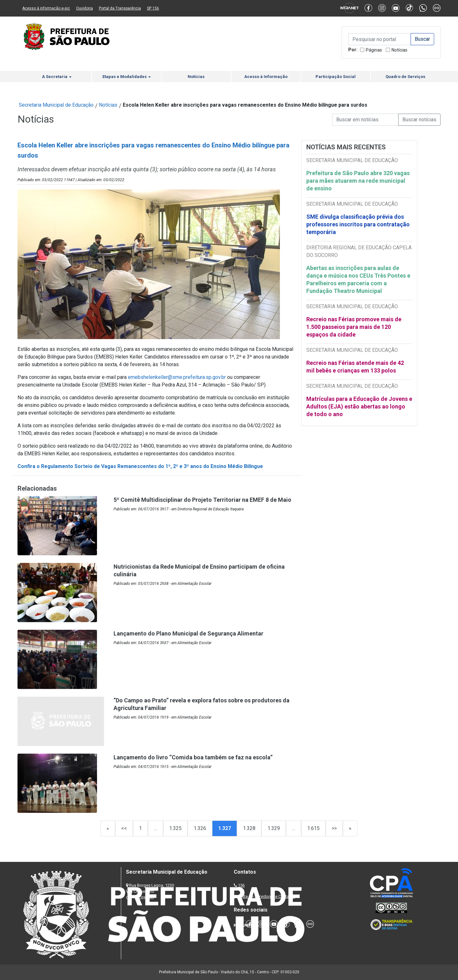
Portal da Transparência (120, 8)
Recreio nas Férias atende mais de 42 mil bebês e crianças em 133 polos (355, 367)
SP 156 (153, 8)
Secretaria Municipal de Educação (56, 105)
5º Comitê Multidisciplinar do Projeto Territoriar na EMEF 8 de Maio (202, 500)
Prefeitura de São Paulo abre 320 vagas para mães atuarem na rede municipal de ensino (358, 181)
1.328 (249, 828)
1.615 (313, 828)
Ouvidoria (84, 8)
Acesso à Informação (266, 77)
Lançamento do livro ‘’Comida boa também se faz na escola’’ (193, 757)
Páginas (374, 50)
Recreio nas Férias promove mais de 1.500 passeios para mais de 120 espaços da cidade (354, 327)
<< (124, 828)
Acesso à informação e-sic (46, 8)
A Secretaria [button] (57, 77)
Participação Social (336, 77)
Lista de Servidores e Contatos (267, 896)
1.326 (200, 828)
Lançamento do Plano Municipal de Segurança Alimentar (188, 633)
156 (241, 885)
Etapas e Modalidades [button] (127, 77)
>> (334, 828)
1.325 (175, 828)
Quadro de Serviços (405, 77)
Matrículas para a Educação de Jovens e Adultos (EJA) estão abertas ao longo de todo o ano (359, 406)
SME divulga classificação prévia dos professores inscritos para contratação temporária (358, 224)
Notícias (399, 50)
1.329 (274, 828)
